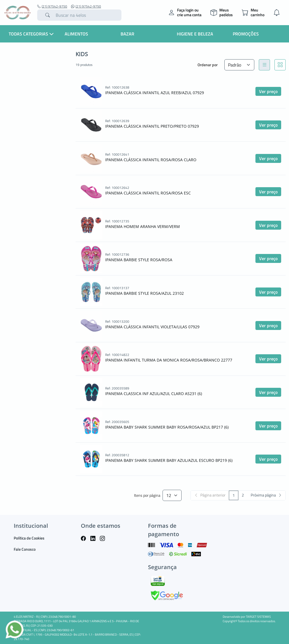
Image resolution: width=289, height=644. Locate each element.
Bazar (127, 34)
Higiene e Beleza (195, 34)
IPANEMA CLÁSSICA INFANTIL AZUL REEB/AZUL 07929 (155, 93)
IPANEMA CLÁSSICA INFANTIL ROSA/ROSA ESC (148, 193)
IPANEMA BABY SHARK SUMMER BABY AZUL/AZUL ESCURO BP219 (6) (169, 460)
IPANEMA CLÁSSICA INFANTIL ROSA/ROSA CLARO (151, 160)
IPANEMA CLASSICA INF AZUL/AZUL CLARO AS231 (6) (154, 394)
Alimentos (76, 34)
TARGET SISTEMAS (258, 617)
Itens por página (147, 496)
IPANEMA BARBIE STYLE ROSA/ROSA (139, 260)
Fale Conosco (25, 549)
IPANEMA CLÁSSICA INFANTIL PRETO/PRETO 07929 (152, 126)
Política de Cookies (29, 538)
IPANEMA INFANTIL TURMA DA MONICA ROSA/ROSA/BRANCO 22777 (169, 360)
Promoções (246, 34)
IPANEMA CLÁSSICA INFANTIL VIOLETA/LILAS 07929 (152, 327)
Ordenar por (208, 65)
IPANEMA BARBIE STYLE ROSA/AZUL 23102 (144, 293)
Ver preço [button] (268, 91)
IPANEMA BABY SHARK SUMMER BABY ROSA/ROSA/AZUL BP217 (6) (167, 427)
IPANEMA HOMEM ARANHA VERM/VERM (143, 226)
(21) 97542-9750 (52, 6)
